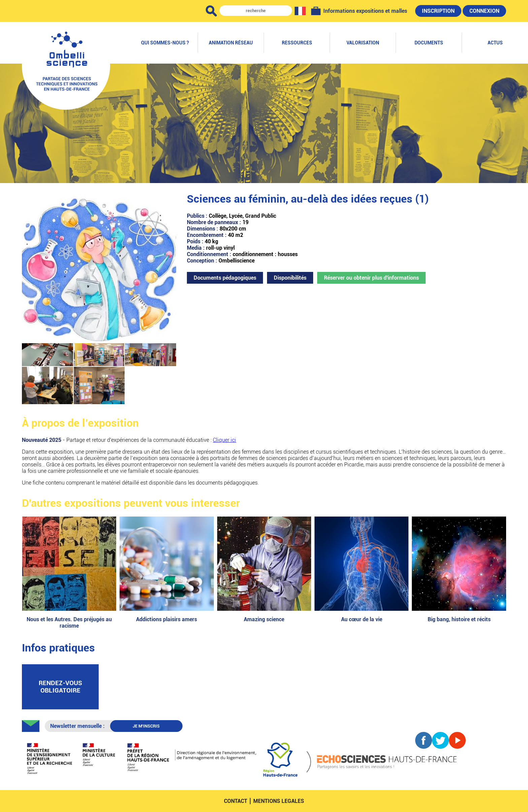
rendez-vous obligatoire (60, 687)
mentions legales (279, 801)
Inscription (438, 11)
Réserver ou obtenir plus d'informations (371, 278)
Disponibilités (290, 278)
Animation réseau (231, 43)
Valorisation (363, 43)
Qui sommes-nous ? (165, 43)
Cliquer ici (224, 440)
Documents (429, 43)
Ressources (297, 43)
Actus (495, 43)
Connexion (484, 11)
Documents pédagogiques (225, 278)
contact (236, 801)
